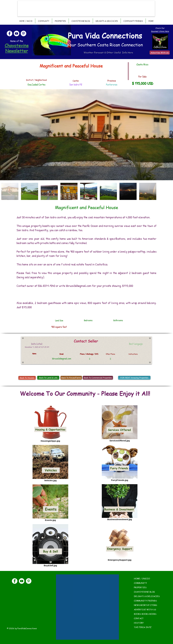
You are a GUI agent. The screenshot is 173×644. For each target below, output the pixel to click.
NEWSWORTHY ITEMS (146, 605)
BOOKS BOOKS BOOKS (145, 614)
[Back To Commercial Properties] (98, 378)
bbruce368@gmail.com (79, 286)
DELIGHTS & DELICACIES (147, 596)
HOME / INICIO (142, 579)
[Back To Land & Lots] (48, 378)
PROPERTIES (140, 587)
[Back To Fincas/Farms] (71, 378)
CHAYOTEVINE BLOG (144, 592)
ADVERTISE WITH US (145, 609)
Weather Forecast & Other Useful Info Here (108, 53)
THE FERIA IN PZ (143, 627)
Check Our (160, 28)
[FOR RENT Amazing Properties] (134, 378)
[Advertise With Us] (160, 53)
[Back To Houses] (27, 378)
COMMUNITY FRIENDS (145, 601)
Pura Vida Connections (105, 36)
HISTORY (139, 623)
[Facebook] (9, 33)
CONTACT (139, 618)
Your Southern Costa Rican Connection (105, 45)
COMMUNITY (140, 583)
